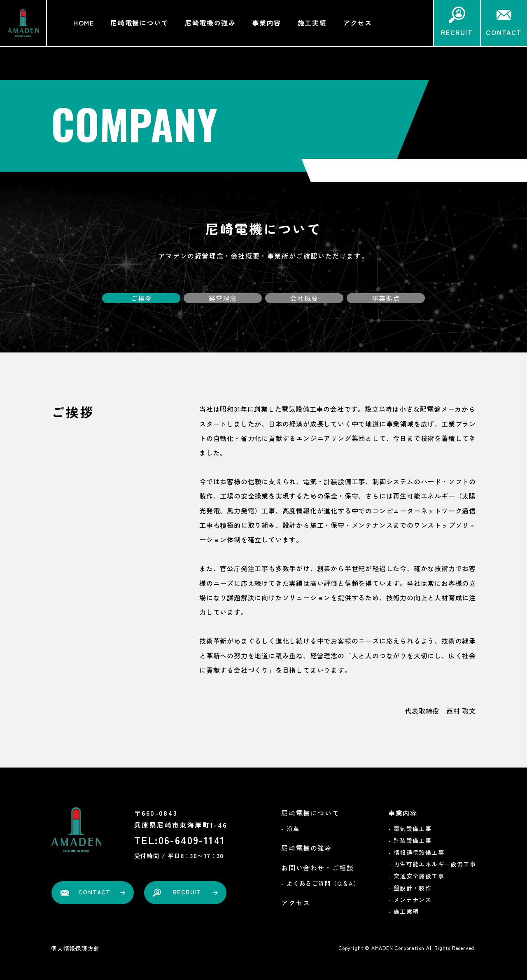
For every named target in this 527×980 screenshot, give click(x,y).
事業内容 (266, 23)
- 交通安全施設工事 (416, 876)
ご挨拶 (141, 298)
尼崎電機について (139, 23)
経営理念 (223, 298)
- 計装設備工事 (410, 840)
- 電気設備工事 (410, 828)
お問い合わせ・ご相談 (317, 868)
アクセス (357, 23)
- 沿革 (290, 828)
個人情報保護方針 (75, 948)
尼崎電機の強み (210, 23)
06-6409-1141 (192, 840)
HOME (84, 23)
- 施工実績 (403, 911)
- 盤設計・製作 (410, 888)
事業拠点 (386, 298)
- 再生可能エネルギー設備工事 (432, 864)
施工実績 (312, 23)
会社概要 (304, 298)
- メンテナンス (410, 900)
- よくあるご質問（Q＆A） (320, 883)
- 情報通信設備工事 (416, 852)
